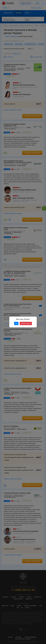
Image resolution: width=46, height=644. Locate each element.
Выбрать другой (26, 323)
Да (16, 323)
